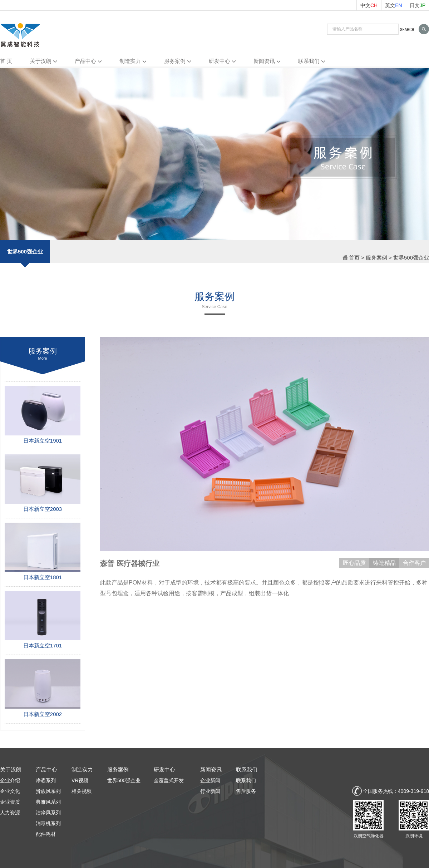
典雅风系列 (48, 802)
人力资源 (10, 813)
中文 (369, 5)
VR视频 (80, 780)
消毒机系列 (48, 823)
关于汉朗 (41, 61)
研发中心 (220, 61)
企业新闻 (210, 780)
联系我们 (309, 61)
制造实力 (130, 61)
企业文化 (10, 791)
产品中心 (85, 61)
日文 (418, 5)
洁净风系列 (48, 813)
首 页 (6, 61)
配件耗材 (46, 834)
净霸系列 (46, 780)
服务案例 (175, 61)
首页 (351, 258)
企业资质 (10, 802)
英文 (393, 5)
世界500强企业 (25, 256)
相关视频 (82, 791)
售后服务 (246, 791)
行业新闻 (210, 791)
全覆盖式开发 (169, 780)
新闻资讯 (264, 61)
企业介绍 (10, 780)
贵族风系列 (48, 791)
